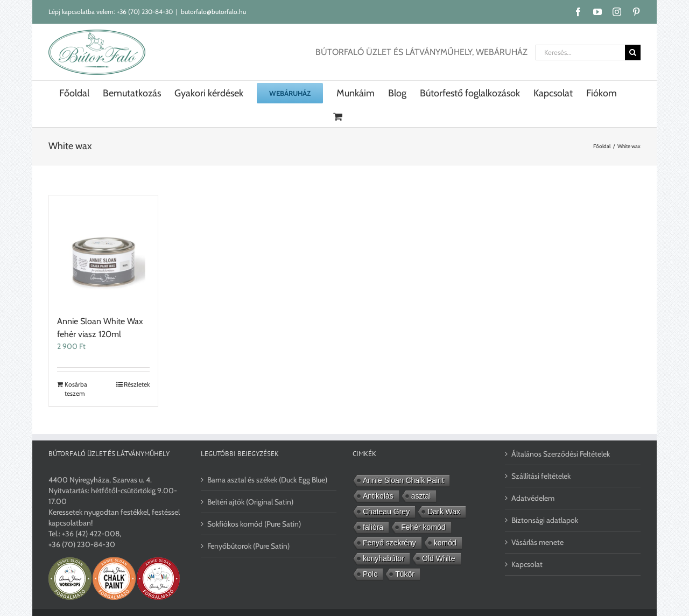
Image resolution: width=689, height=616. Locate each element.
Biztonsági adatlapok (545, 520)
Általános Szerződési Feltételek (561, 454)
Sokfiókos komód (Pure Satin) (254, 524)
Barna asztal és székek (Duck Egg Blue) (267, 480)
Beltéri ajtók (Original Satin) (250, 502)
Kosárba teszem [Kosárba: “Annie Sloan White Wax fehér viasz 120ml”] (76, 389)
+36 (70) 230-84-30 (145, 12)
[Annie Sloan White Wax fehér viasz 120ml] (103, 250)
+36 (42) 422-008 (91, 534)
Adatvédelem (533, 498)
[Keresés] (633, 52)
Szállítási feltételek (541, 476)
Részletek (137, 384)
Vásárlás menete (537, 542)
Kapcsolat (527, 564)
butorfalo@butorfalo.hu (213, 12)
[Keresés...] (580, 52)
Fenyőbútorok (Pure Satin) (248, 546)
